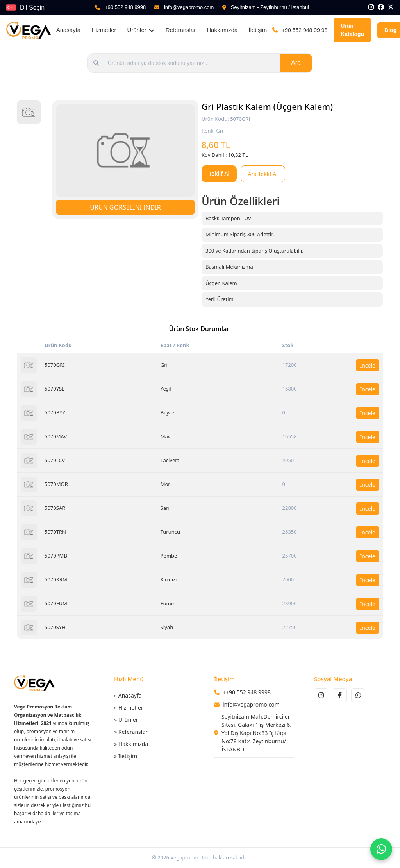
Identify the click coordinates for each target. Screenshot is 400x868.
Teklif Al (219, 173)
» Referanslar (131, 732)
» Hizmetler (129, 707)
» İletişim (126, 756)
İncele (368, 365)
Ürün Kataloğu (352, 30)
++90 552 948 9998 (247, 692)
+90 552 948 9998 (125, 7)
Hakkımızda (222, 30)
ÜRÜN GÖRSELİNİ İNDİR (125, 207)
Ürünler (141, 30)
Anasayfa (69, 30)
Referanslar (181, 30)
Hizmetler (104, 30)
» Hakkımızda (131, 744)
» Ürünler (126, 720)
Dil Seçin (32, 8)
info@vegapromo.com (189, 7)
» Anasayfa (128, 695)
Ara (296, 63)
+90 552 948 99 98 (304, 30)
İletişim (258, 30)
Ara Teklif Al (263, 174)
